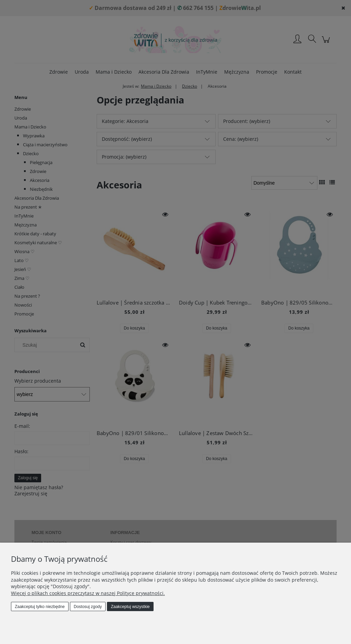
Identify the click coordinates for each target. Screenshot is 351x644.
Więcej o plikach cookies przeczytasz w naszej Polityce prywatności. (88, 593)
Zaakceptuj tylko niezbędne (40, 607)
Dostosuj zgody (88, 607)
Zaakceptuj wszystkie (130, 607)
